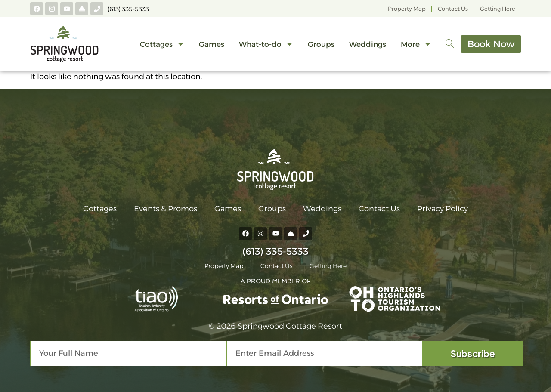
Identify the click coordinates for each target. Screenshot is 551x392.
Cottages (161, 44)
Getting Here (498, 9)
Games (210, 44)
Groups (320, 44)
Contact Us (453, 9)
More (415, 44)
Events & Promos (166, 209)
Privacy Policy (443, 209)
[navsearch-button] (449, 44)
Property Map (407, 9)
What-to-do (265, 44)
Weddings (366, 44)
